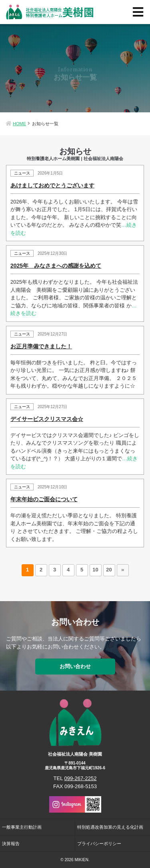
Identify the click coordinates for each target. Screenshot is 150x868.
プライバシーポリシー (99, 844)
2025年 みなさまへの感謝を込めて (56, 266)
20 (109, 570)
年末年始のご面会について (44, 499)
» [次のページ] (123, 570)
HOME (19, 124)
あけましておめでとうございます (52, 185)
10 (95, 570)
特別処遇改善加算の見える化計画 (110, 827)
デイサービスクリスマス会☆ (47, 419)
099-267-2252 (81, 778)
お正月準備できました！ (41, 346)
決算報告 (11, 844)
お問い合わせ (75, 666)
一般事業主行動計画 (22, 827)
